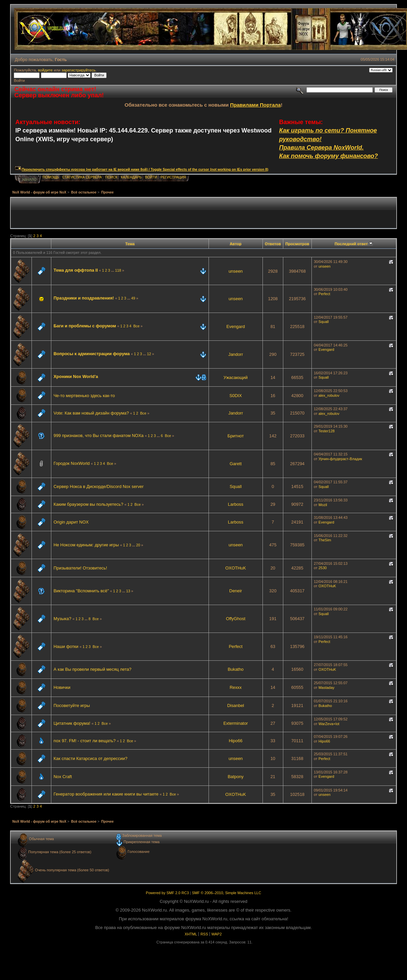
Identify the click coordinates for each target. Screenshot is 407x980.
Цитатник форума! (73, 723)
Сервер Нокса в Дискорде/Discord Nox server (99, 486)
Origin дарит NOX (71, 522)
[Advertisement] (203, 213)
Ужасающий (236, 377)
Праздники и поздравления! (84, 298)
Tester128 (327, 431)
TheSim (325, 540)
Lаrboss (236, 504)
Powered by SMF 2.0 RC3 (167, 893)
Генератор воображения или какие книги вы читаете (106, 794)
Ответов (273, 244)
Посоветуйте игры (72, 705)
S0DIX (236, 396)
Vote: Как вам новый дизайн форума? (91, 413)
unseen (236, 271)
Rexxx (236, 687)
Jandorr (236, 354)
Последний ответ (354, 244)
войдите (45, 70)
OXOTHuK (236, 568)
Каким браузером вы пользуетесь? (89, 504)
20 (138, 545)
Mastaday (327, 688)
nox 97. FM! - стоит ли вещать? (85, 741)
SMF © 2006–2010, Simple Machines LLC (226, 893)
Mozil (323, 505)
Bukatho (236, 669)
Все (137, 326)
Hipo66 (236, 741)
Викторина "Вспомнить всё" (81, 591)
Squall (324, 322)
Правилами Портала (255, 105)
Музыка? (63, 619)
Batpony (236, 777)
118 (118, 270)
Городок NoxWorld (72, 463)
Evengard (236, 326)
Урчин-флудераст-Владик (340, 459)
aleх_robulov (329, 395)
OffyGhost (236, 619)
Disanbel (236, 705)
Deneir (236, 591)
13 (128, 591)
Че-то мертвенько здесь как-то (84, 396)
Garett (236, 464)
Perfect (324, 294)
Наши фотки (66, 646)
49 (133, 298)
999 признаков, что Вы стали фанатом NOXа (99, 435)
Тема (130, 244)
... (113, 270)
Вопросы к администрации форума (92, 354)
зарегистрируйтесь (78, 70)
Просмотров (297, 244)
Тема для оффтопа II (76, 270)
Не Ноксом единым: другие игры (86, 545)
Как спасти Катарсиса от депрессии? (91, 758)
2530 (323, 568)
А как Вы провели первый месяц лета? (93, 669)
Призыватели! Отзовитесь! (80, 568)
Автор (236, 244)
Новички (62, 687)
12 (149, 354)
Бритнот (236, 436)
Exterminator (236, 723)
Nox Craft (63, 777)
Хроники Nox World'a (76, 376)
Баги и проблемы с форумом (85, 326)
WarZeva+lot (329, 724)
